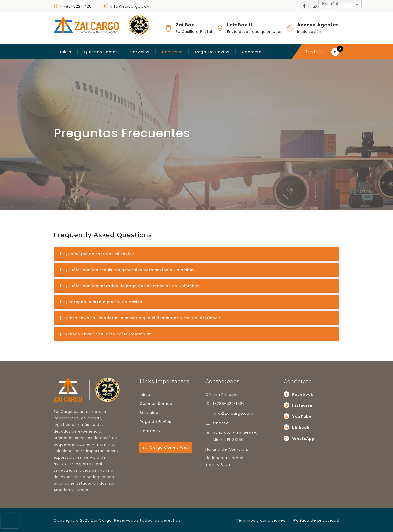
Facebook (303, 394)
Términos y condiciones (261, 520)
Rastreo (314, 52)
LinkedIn (302, 428)
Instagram (303, 405)
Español (327, 4)
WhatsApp (303, 439)
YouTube (302, 416)
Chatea (221, 423)
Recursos (172, 52)
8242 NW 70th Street (234, 433)
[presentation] (10, 521)
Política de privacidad (316, 520)
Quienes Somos (101, 52)
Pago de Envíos (212, 52)
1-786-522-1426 (76, 6)
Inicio (66, 52)
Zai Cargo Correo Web (166, 447)
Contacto (252, 52)
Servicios (140, 52)
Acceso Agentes (318, 25)
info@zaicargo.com (128, 6)
